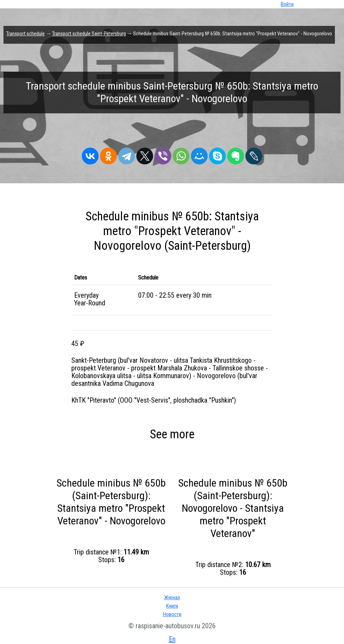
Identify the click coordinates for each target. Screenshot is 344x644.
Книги (172, 606)
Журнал (172, 597)
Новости (172, 614)
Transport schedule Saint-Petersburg (89, 34)
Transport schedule (26, 34)
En (172, 639)
